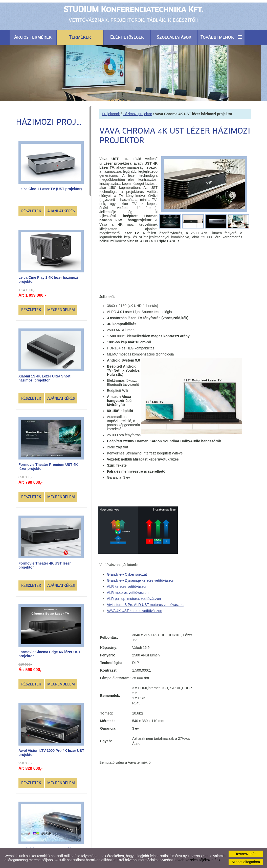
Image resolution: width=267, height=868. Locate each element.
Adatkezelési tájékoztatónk (199, 860)
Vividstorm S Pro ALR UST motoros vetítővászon (145, 602)
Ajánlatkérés (61, 209)
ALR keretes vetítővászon (127, 584)
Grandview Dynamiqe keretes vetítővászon (141, 578)
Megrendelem (61, 308)
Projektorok (111, 111)
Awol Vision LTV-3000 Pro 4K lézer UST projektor (51, 750)
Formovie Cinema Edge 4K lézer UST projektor (49, 651)
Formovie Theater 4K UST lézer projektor (45, 563)
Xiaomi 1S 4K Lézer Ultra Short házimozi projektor (44, 375)
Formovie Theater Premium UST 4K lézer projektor (48, 464)
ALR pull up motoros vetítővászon (134, 596)
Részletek (31, 209)
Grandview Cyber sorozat (127, 572)
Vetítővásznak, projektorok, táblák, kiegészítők (133, 14)
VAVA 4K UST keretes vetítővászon (135, 608)
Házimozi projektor (137, 111)
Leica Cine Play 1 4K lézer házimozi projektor (48, 277)
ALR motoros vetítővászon (128, 590)
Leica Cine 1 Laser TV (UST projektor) (50, 186)
